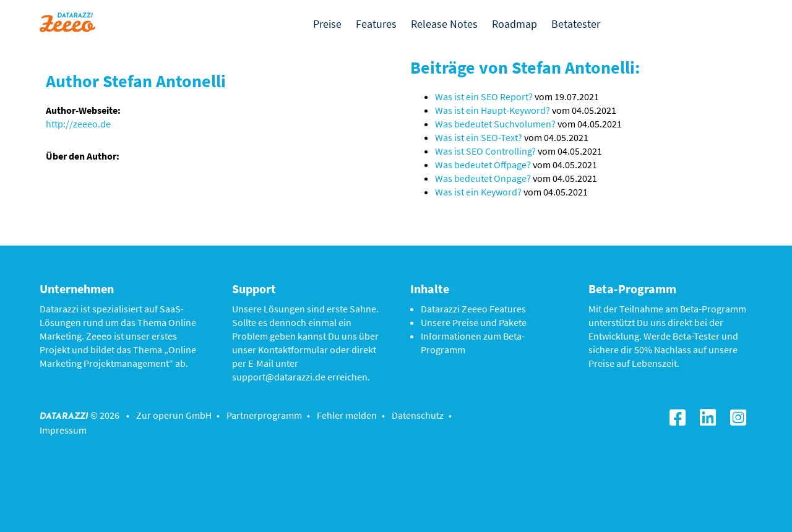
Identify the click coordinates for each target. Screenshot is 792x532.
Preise (327, 24)
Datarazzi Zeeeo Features (473, 309)
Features (376, 24)
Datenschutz (418, 415)
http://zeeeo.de (78, 124)
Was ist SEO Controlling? (485, 151)
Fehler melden (347, 415)
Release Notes (444, 24)
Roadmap (514, 24)
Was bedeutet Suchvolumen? (495, 124)
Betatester (576, 24)
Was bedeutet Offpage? (483, 165)
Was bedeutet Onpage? (483, 178)
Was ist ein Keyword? (478, 192)
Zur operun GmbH (174, 415)
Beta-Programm (713, 309)
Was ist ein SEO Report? (484, 97)
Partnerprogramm (264, 415)
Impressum (63, 430)
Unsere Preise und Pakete (474, 322)
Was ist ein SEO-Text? (479, 137)
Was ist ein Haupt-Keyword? (493, 110)
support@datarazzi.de (279, 377)
